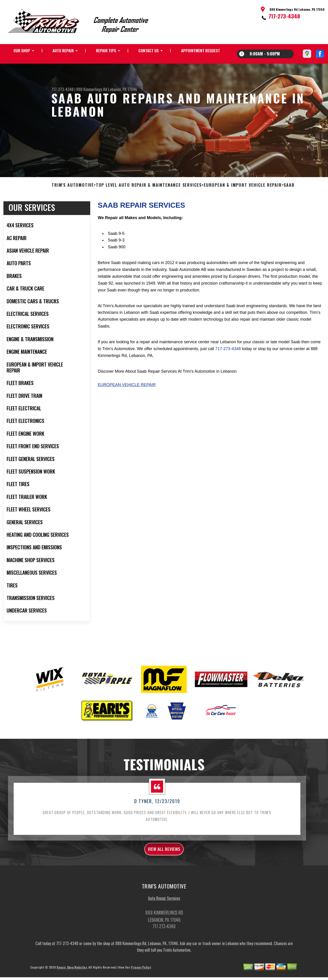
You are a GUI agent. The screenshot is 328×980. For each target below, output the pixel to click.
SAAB (289, 201)
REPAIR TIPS (106, 51)
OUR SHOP (22, 51)
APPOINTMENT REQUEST (201, 51)
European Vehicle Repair (127, 401)
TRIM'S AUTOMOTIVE (73, 201)
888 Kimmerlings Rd (92, 89)
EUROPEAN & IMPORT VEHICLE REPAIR (243, 201)
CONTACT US (149, 51)
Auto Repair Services (164, 916)
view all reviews (164, 866)
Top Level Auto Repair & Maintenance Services (149, 201)
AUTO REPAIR (63, 51)
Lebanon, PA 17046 (123, 89)
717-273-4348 (284, 16)
